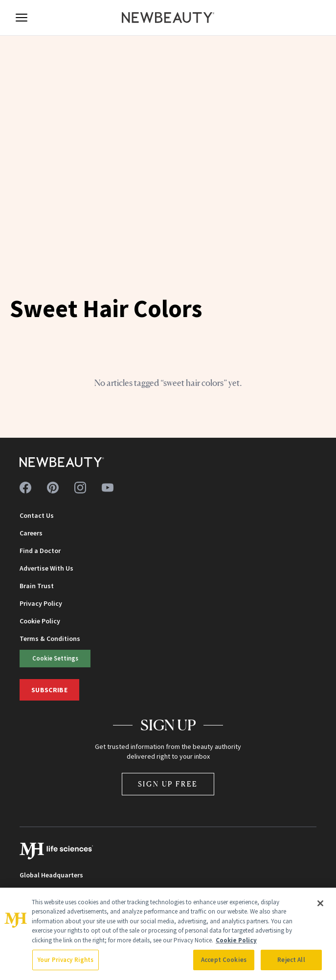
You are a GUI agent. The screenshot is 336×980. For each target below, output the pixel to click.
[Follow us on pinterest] (53, 488)
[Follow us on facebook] (25, 488)
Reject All (291, 960)
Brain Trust (37, 586)
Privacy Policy (41, 603)
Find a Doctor (40, 551)
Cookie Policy (40, 621)
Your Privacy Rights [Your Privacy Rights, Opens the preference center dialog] (66, 960)
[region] (168, 934)
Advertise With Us (46, 568)
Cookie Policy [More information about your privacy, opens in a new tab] (236, 940)
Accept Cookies (224, 960)
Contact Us (37, 515)
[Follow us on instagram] (80, 488)
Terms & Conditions (50, 639)
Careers (31, 533)
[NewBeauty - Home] (168, 18)
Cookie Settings (55, 658)
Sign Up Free (168, 784)
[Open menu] (22, 18)
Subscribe (49, 690)
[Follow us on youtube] (108, 488)
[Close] (320, 903)
